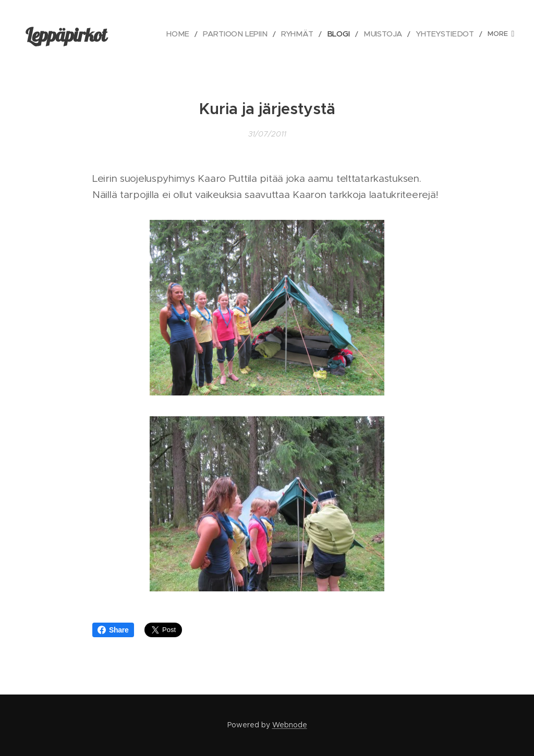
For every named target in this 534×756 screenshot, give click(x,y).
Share (113, 630)
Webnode (290, 725)
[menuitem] (188, 34)
